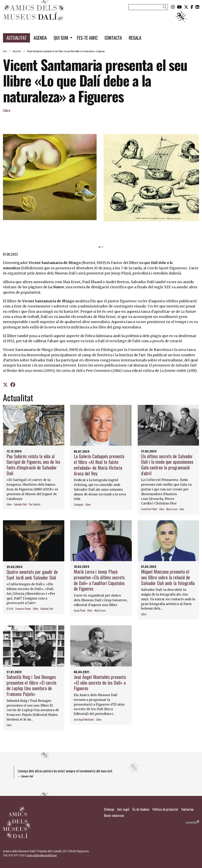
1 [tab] (100, 247)
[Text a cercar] (148, 7)
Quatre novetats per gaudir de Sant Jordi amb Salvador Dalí (32, 574)
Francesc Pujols (23, 609)
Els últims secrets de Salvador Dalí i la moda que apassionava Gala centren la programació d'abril (167, 465)
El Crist (10, 609)
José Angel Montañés (84, 720)
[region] (101, 181)
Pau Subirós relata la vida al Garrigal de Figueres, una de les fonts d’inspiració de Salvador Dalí (33, 465)
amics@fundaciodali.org (42, 855)
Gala (182, 509)
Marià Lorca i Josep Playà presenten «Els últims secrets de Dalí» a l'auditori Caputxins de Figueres (99, 580)
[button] (165, 7)
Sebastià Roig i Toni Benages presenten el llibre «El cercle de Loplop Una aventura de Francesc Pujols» (31, 685)
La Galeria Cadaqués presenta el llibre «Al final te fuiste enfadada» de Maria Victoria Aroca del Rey (99, 465)
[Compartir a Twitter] (5, 384)
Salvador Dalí (20, 505)
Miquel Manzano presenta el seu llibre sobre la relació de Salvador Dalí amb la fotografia (168, 577)
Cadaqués (79, 505)
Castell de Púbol (149, 509)
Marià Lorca (172, 509)
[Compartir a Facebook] (13, 384)
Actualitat (17, 51)
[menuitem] (173, 7)
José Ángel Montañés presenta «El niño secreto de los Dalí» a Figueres (100, 682)
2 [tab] (102, 247)
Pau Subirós (35, 505)
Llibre (7, 110)
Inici (5, 51)
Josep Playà (79, 611)
